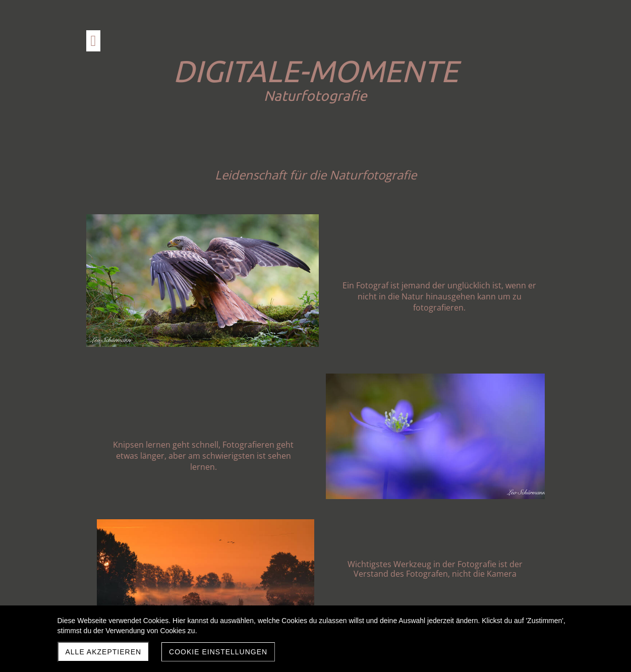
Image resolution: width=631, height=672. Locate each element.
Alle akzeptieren (104, 652)
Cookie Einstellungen (218, 652)
